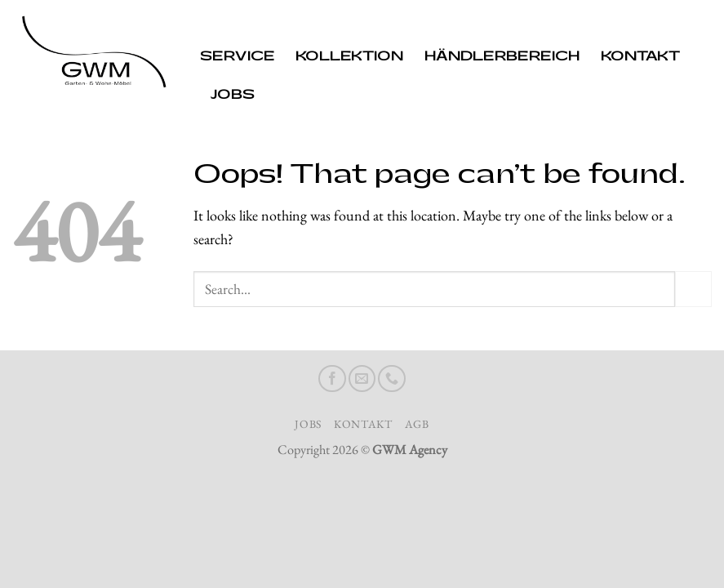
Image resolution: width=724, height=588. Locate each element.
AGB (417, 424)
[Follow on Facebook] (332, 379)
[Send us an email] (362, 379)
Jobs (233, 95)
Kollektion (349, 57)
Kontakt (640, 57)
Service (237, 57)
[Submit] (693, 289)
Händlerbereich (502, 57)
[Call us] (392, 379)
